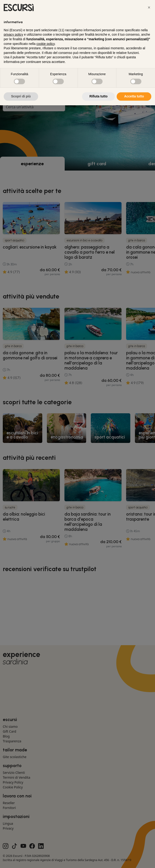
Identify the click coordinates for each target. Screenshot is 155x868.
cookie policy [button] (46, 44)
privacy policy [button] (13, 34)
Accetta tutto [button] (134, 96)
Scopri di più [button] (21, 96)
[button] (149, 7)
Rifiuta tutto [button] (99, 96)
